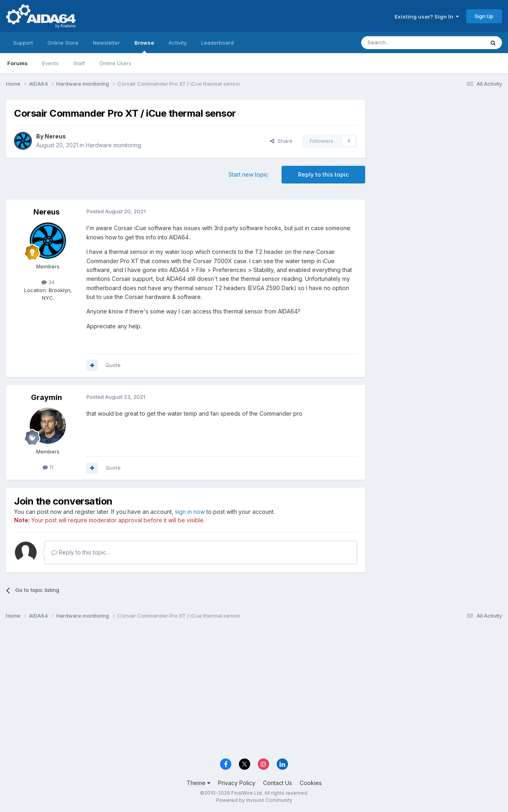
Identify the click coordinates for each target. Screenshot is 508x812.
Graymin (46, 397)
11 (48, 467)
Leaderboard (217, 43)
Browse (144, 46)
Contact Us (278, 783)
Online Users (115, 63)
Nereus (55, 136)
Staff (79, 63)
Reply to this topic (323, 174)
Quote (113, 365)
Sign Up (484, 16)
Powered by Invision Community (254, 800)
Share (281, 141)
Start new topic (248, 174)
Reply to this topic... (81, 552)
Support (23, 43)
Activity (178, 43)
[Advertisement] (438, 154)
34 (48, 282)
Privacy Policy (237, 783)
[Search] (402, 43)
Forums (17, 63)
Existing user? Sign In (427, 16)
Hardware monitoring (113, 145)
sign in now (190, 512)
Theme (198, 783)
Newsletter (106, 43)
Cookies (311, 783)
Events (50, 63)
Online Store (63, 43)
